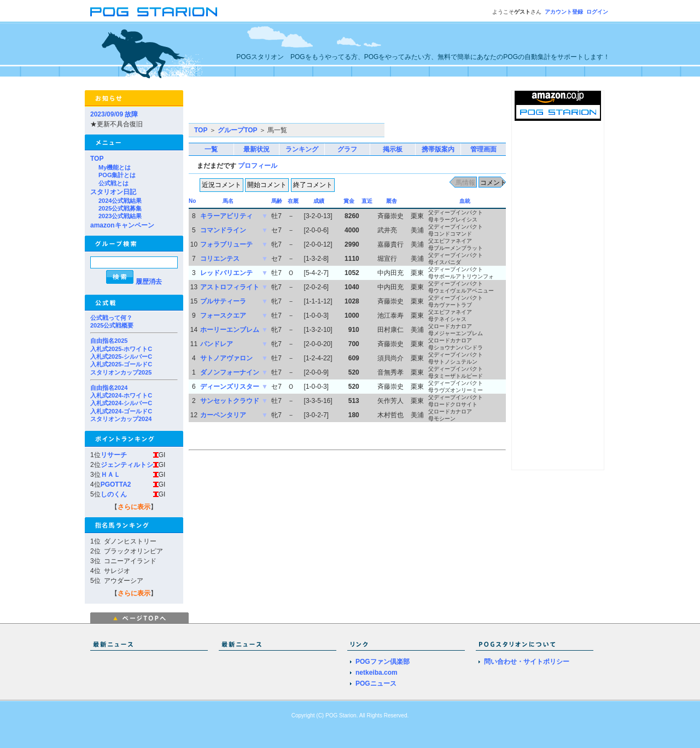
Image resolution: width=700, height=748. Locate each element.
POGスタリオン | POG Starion (154, 12)
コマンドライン (223, 230)
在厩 (293, 201)
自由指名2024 (109, 388)
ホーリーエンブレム (230, 330)
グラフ (347, 149)
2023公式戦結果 (120, 216)
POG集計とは (117, 175)
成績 (319, 201)
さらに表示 (134, 507)
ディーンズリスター (230, 387)
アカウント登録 (564, 12)
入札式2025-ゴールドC (121, 364)
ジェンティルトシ (127, 465)
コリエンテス (220, 259)
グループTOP (237, 130)
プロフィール (258, 166)
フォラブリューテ (226, 244)
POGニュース (376, 683)
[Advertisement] (317, 107)
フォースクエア (223, 315)
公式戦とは (113, 183)
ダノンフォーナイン (230, 372)
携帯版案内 (438, 149)
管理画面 (483, 149)
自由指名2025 (109, 341)
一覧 (211, 149)
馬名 (228, 201)
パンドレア (217, 344)
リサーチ (114, 455)
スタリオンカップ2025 (121, 372)
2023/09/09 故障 (114, 114)
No (192, 201)
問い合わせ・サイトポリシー (527, 662)
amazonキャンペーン (122, 225)
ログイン (597, 12)
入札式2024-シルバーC (121, 403)
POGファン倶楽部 (383, 662)
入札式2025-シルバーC (121, 357)
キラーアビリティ (226, 216)
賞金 (349, 201)
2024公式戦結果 (120, 201)
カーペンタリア (223, 415)
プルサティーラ (223, 301)
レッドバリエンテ (226, 273)
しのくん (114, 494)
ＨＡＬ (110, 475)
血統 (465, 201)
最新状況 (256, 149)
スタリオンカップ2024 (121, 419)
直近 (367, 201)
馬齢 (277, 201)
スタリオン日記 (113, 192)
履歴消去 (149, 282)
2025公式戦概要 (112, 325)
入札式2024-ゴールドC (121, 411)
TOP (97, 159)
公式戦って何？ (111, 318)
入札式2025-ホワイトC (121, 349)
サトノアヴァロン (226, 358)
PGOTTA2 (116, 484)
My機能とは (115, 167)
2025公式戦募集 (120, 208)
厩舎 (392, 201)
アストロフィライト (230, 287)
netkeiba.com (377, 673)
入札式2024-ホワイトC (121, 395)
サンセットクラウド (230, 401)
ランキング (302, 149)
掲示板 (393, 149)
